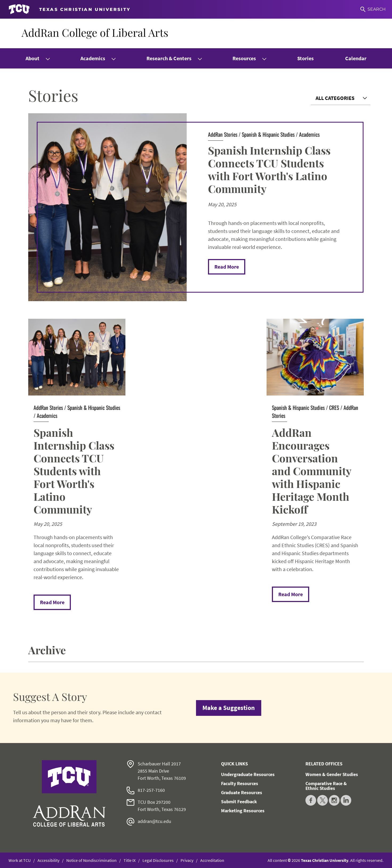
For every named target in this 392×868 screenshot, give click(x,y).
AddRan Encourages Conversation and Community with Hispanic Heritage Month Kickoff (312, 471)
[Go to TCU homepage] (70, 9)
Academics (93, 58)
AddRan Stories (223, 134)
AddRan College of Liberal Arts (95, 32)
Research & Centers (169, 58)
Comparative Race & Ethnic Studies (326, 786)
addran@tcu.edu (154, 821)
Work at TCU (20, 860)
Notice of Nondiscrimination (91, 860)
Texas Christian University (325, 860)
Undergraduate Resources (248, 774)
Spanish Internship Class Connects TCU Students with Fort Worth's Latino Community (269, 169)
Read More (227, 267)
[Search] (373, 9)
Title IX (130, 860)
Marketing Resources (243, 811)
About (32, 58)
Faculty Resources (240, 783)
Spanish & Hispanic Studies (268, 134)
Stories (305, 58)
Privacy (187, 860)
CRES (334, 407)
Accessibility (48, 860)
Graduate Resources (242, 792)
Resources (244, 58)
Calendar (356, 58)
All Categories (335, 98)
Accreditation (212, 860)
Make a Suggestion (229, 708)
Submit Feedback (239, 802)
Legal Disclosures (158, 860)
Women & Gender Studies (332, 774)
